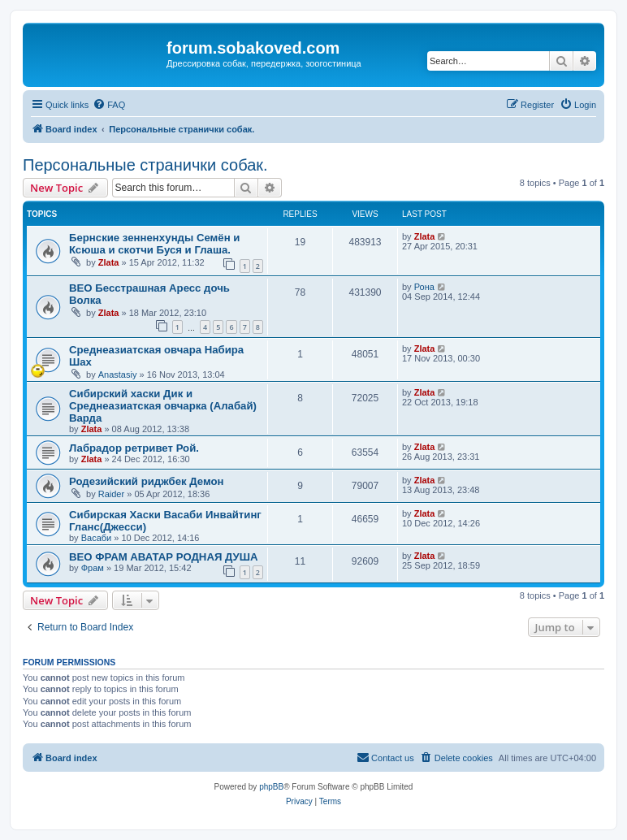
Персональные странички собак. (145, 165)
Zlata (109, 262)
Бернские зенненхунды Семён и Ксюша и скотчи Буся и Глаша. (154, 244)
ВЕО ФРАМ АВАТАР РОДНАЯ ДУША (164, 557)
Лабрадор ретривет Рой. (134, 448)
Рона (424, 287)
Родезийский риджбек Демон (147, 481)
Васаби (97, 538)
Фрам (93, 568)
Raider (111, 494)
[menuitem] (109, 105)
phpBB (271, 787)
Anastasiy (118, 375)
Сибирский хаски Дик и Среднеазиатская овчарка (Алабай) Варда (163, 406)
